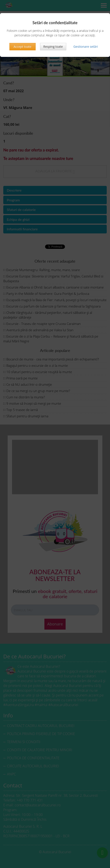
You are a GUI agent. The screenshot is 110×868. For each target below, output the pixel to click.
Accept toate (22, 47)
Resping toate (53, 47)
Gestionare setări (86, 47)
